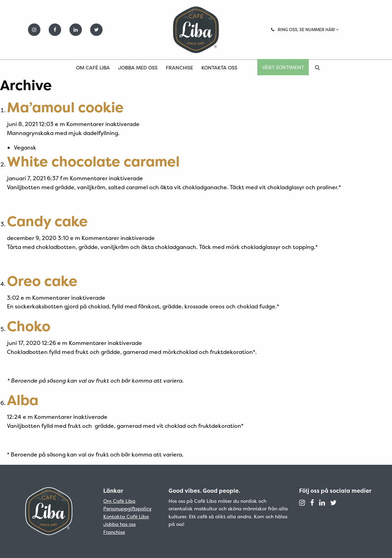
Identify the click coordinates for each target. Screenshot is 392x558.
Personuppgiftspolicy (127, 508)
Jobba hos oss (119, 524)
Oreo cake (42, 281)
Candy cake (47, 221)
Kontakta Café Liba (126, 516)
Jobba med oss (138, 68)
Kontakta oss (219, 68)
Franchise (179, 68)
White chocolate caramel (93, 161)
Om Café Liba (93, 68)
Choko (29, 326)
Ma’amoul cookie (65, 107)
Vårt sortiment (283, 67)
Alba (23, 400)
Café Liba (196, 30)
